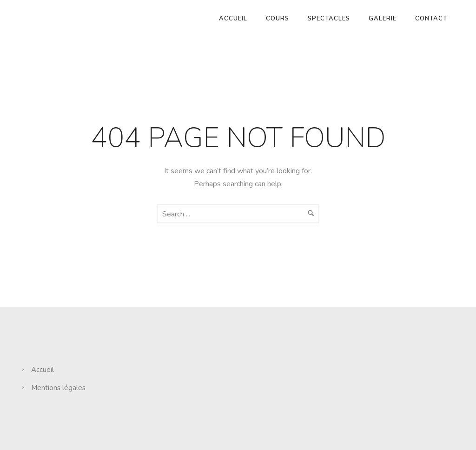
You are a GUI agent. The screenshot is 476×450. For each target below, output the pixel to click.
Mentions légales (58, 388)
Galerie (383, 19)
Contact (431, 19)
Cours (278, 19)
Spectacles (329, 19)
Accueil (233, 19)
